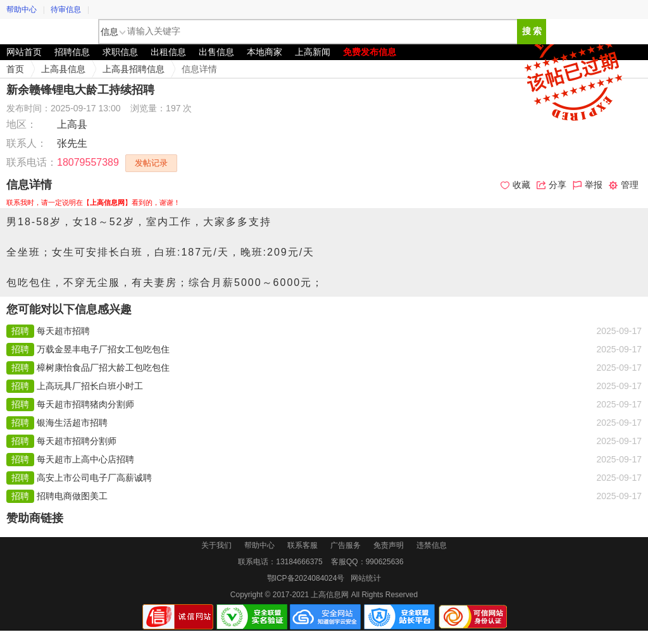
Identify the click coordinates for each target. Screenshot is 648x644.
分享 (551, 185)
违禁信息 (432, 545)
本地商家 (265, 52)
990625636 (385, 562)
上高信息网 (47, 32)
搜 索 (532, 31)
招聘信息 (72, 52)
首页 (15, 69)
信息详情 (199, 69)
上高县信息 (63, 69)
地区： (22, 124)
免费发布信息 (370, 52)
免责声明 (389, 545)
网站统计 (366, 578)
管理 (624, 185)
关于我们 (216, 545)
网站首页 (24, 52)
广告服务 (346, 545)
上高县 (72, 124)
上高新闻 (313, 52)
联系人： (27, 143)
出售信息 (216, 52)
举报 (588, 185)
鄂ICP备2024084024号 (306, 578)
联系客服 (302, 545)
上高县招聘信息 (134, 69)
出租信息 (168, 52)
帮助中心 (22, 9)
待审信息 (66, 9)
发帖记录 (151, 163)
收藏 (515, 185)
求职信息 (120, 52)
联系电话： (32, 162)
